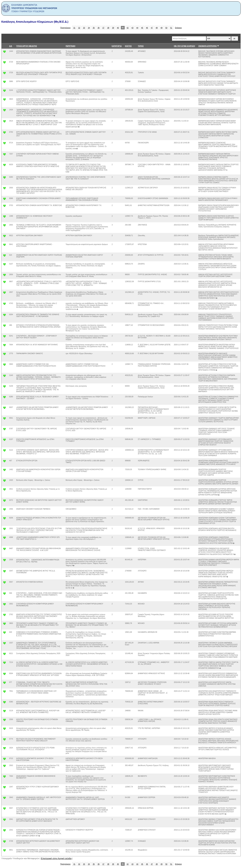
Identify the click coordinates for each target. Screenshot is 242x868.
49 (162, 28)
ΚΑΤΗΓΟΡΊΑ (117, 46)
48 (157, 28)
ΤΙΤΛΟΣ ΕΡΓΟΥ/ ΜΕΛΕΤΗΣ (27, 46)
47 (152, 28)
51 (171, 28)
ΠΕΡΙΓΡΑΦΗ (70, 46)
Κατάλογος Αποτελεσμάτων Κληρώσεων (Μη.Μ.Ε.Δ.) (35, 22)
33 (84, 28)
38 (108, 28)
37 (103, 28)
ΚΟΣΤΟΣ (128, 46)
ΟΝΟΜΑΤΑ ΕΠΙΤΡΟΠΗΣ (208, 46)
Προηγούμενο (65, 28)
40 (118, 28)
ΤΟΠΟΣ (141, 46)
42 (128, 28)
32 (79, 28)
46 (147, 28)
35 (94, 28)
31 (74, 28)
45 (142, 28)
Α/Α (11, 46)
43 (132, 28)
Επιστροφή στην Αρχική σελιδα (56, 858)
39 (113, 28)
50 (166, 28)
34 (89, 28)
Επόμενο (178, 28)
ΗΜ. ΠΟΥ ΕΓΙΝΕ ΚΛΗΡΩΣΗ (184, 46)
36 (99, 28)
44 (137, 28)
